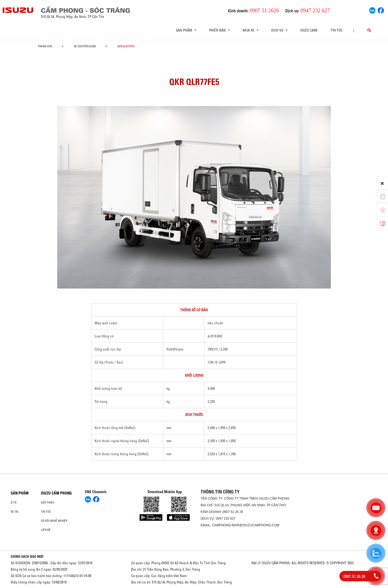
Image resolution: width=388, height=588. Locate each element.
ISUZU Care (309, 30)
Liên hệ (46, 530)
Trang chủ (45, 46)
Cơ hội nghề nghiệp (54, 521)
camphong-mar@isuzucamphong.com (246, 525)
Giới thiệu (48, 503)
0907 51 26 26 (233, 512)
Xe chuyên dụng (85, 46)
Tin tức (337, 30)
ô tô (14, 503)
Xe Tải (15, 512)
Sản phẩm (20, 493)
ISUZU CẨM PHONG (56, 493)
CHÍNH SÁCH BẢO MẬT (27, 556)
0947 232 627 (226, 519)
